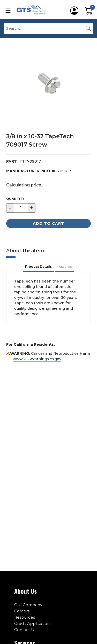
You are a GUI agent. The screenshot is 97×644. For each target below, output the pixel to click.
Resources (25, 617)
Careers (22, 611)
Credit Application (32, 623)
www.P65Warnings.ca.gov (37, 359)
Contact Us (25, 630)
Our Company (28, 605)
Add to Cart (48, 223)
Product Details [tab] (38, 267)
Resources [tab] (65, 267)
